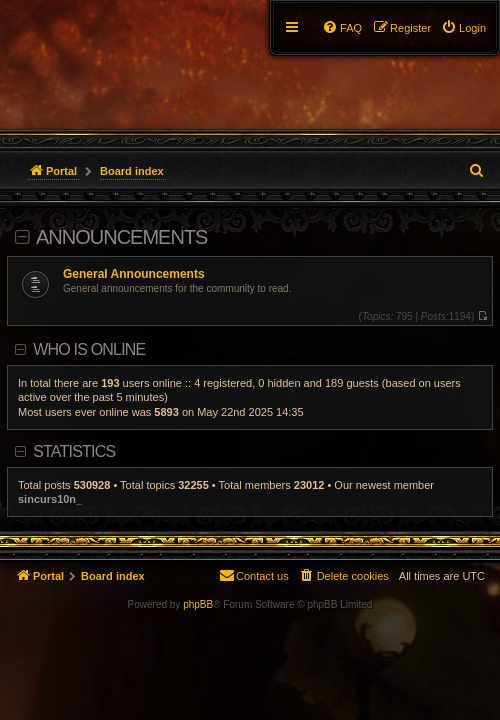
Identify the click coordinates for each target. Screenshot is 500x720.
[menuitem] (463, 28)
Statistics (74, 451)
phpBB (198, 604)
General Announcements (134, 274)
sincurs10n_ (50, 499)
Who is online (89, 349)
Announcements (121, 237)
